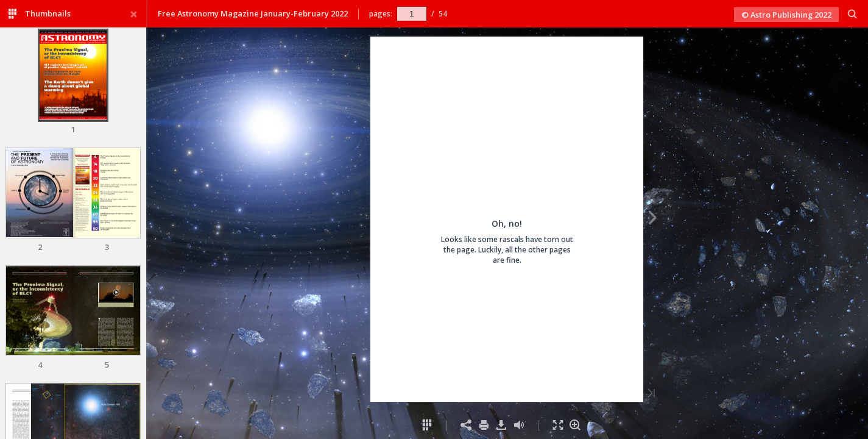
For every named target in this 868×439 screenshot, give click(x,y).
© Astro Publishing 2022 (786, 15)
